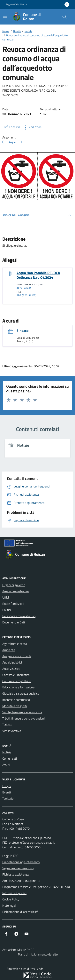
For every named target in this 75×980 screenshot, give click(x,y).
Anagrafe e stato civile (17, 656)
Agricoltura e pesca (15, 644)
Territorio (8, 799)
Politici (7, 610)
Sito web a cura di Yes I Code (25, 969)
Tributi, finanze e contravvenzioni (23, 718)
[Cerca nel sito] (64, 17)
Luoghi (7, 786)
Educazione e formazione (18, 687)
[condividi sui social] (12, 127)
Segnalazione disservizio (18, 868)
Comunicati (10, 758)
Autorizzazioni (11, 669)
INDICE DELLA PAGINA (37, 215)
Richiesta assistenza (15, 874)
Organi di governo (14, 585)
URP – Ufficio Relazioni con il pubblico (27, 838)
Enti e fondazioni (13, 604)
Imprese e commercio (16, 700)
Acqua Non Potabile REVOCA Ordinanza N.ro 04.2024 (38, 275)
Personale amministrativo (19, 616)
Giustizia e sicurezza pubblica (21, 693)
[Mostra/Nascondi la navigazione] (5, 16)
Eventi (7, 792)
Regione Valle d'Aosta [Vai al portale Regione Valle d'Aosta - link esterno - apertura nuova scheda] (16, 4)
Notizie (7, 752)
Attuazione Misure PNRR (18, 950)
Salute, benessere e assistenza (22, 712)
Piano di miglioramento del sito (38, 954)
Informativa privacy (15, 893)
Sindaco (23, 331)
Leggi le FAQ (10, 856)
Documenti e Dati (14, 622)
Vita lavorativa (12, 731)
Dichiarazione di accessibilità (20, 912)
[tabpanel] (37, 451)
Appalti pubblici (12, 662)
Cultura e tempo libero (17, 681)
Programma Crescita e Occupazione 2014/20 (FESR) (36, 887)
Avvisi (6, 765)
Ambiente (9, 650)
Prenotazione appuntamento (21, 862)
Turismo (7, 725)
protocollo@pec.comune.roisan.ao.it (32, 842)
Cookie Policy (11, 899)
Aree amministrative (15, 591)
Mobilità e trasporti (15, 706)
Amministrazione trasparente (21, 881)
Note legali (9, 905)
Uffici (6, 597)
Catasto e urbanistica (16, 675)
